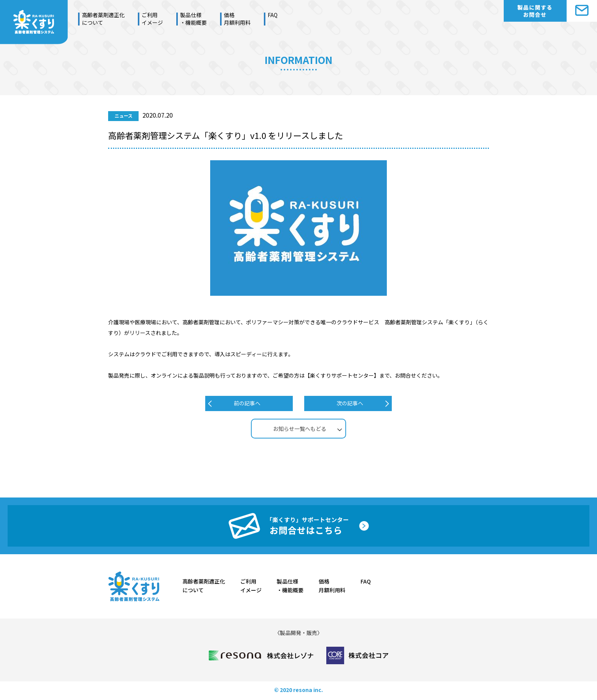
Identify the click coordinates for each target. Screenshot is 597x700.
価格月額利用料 (237, 19)
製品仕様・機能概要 (193, 19)
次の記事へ (350, 403)
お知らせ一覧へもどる (300, 429)
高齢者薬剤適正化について (103, 19)
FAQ (273, 15)
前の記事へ (247, 403)
